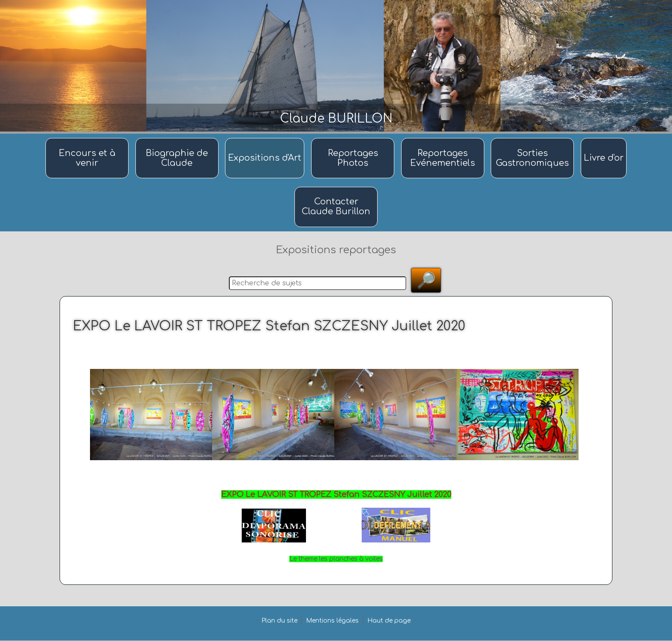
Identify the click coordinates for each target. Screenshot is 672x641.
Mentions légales (332, 621)
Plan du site (279, 621)
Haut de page (389, 621)
